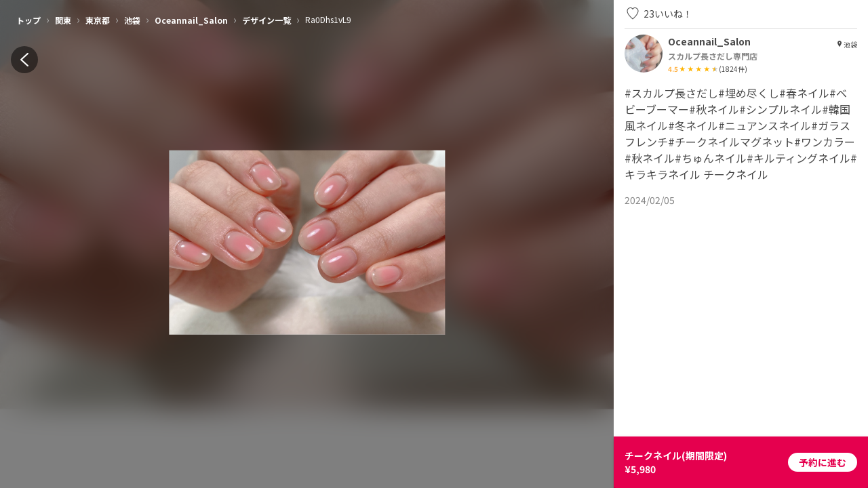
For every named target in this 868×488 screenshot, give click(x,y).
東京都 (98, 20)
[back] (24, 60)
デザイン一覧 (267, 20)
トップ (28, 20)
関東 (63, 20)
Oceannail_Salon (191, 20)
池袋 (132, 20)
